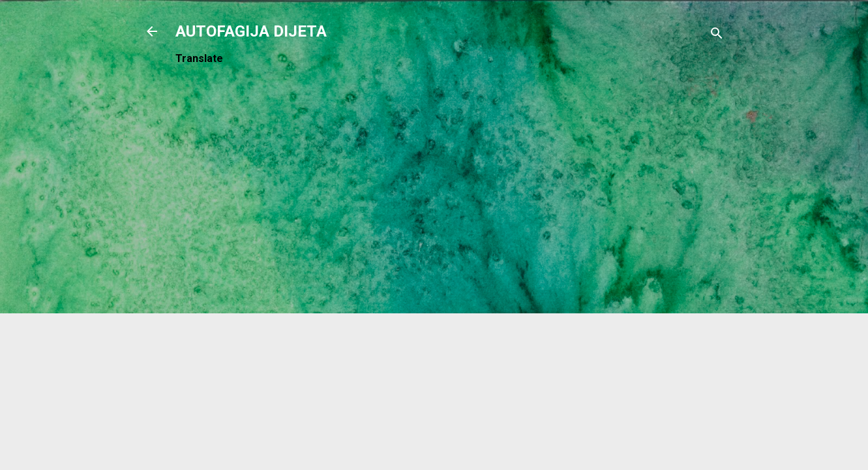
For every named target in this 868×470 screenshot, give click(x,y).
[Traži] (717, 36)
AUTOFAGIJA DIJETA (251, 31)
